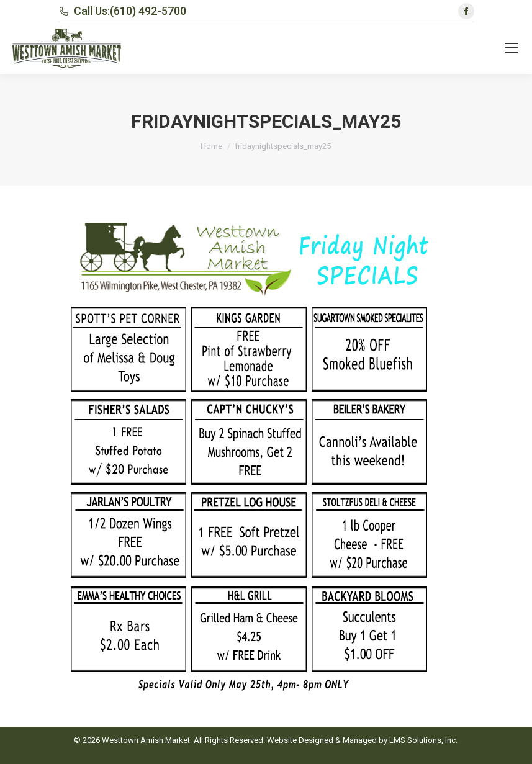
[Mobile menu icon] (512, 48)
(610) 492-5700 (148, 11)
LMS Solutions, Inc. (423, 740)
